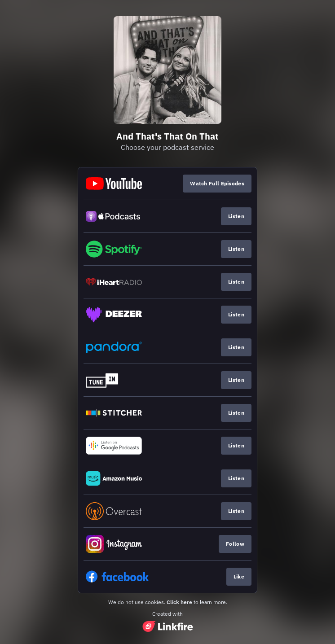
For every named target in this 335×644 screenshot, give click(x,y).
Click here (179, 602)
